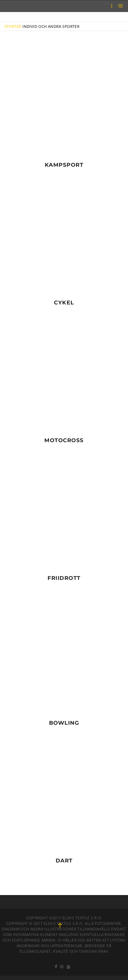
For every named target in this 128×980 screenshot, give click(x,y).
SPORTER (13, 26)
